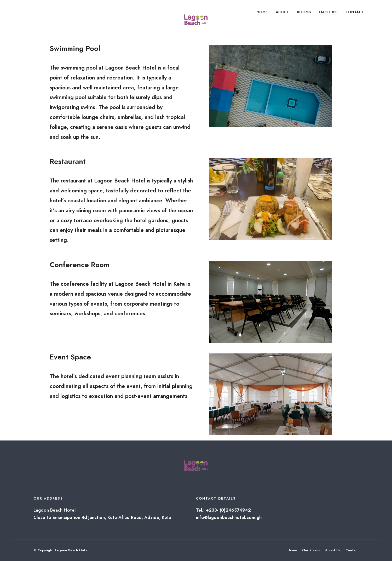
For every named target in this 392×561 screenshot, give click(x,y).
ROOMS (304, 12)
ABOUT (282, 12)
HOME (262, 12)
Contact (352, 550)
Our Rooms (311, 550)
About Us (333, 550)
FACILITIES (328, 12)
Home (292, 550)
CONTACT (355, 12)
